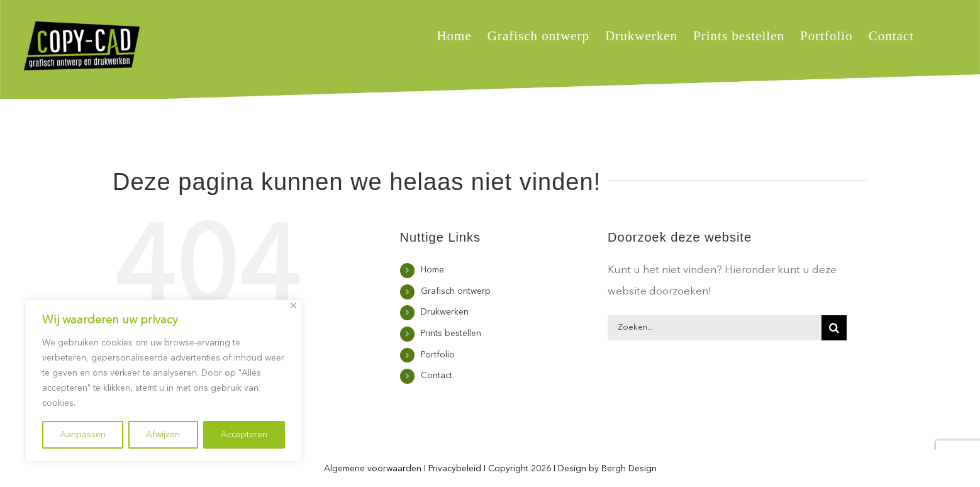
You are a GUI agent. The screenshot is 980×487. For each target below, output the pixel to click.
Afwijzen (163, 435)
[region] (164, 381)
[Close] (293, 305)
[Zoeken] (834, 328)
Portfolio (438, 355)
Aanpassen (83, 435)
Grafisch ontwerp (456, 291)
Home (432, 270)
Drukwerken (445, 312)
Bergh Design (629, 469)
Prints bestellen (451, 333)
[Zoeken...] (715, 328)
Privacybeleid (455, 469)
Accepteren (244, 435)
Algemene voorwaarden (373, 469)
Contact (437, 376)
